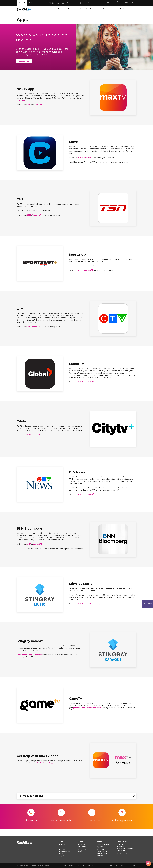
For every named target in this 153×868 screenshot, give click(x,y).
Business (32, 3)
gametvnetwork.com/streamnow (87, 708)
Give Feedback (147, 604)
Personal (22, 3)
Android (38, 105)
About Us (132, 9)
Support (81, 865)
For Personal (28, 14)
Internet (78, 9)
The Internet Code (124, 854)
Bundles (123, 9)
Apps (41, 14)
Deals (115, 9)
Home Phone (90, 9)
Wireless (61, 9)
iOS (28, 105)
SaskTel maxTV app (45, 763)
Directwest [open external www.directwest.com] (121, 844)
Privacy (72, 865)
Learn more (24, 61)
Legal (64, 865)
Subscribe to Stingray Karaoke (29, 655)
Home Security (104, 9)
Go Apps (60, 763)
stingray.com (101, 604)
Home (19, 14)
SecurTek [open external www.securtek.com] (120, 846)
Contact (90, 865)
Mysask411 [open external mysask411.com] (121, 850)
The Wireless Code (124, 852)
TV (70, 9)
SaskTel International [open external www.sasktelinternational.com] (125, 848)
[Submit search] (81, 3)
